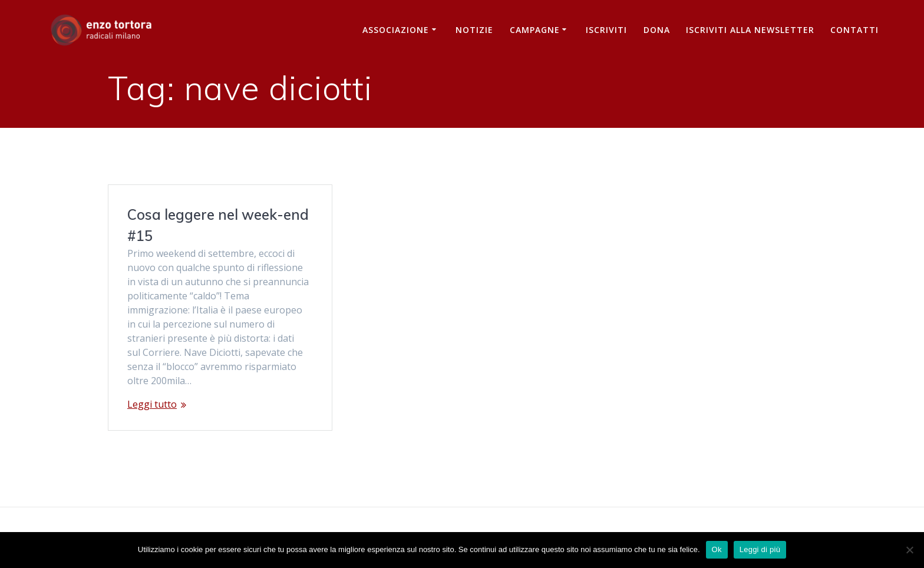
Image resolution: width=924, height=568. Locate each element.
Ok (717, 549)
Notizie (474, 30)
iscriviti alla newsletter (750, 30)
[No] (909, 550)
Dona (657, 30)
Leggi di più (760, 549)
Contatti (854, 30)
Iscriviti (606, 30)
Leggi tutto (152, 404)
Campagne (535, 30)
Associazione (396, 30)
